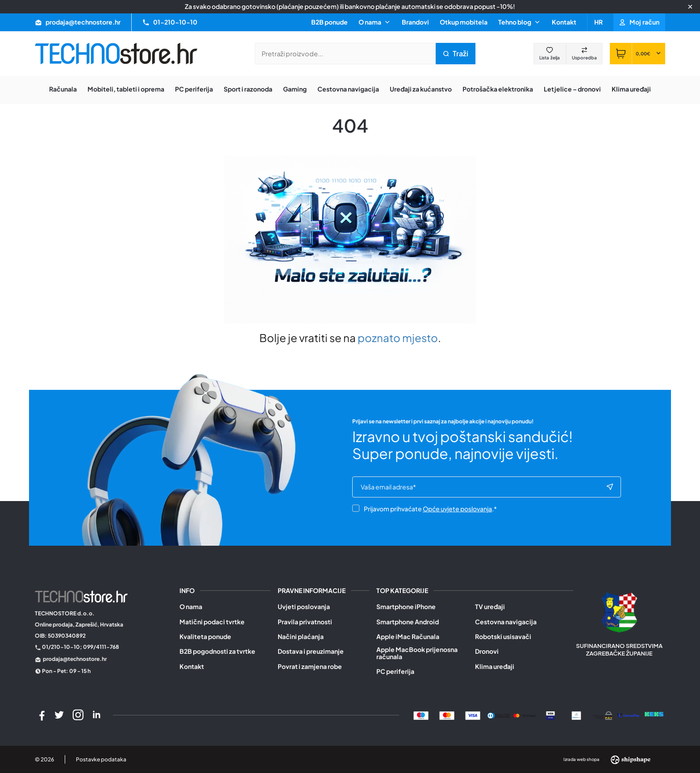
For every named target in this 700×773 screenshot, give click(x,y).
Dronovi (487, 651)
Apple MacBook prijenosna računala (417, 653)
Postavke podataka (101, 759)
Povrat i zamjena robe (310, 666)
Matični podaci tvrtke (212, 622)
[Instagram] (78, 715)
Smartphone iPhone (406, 607)
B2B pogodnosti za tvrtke (217, 651)
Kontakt (564, 22)
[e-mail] (483, 487)
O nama (191, 607)
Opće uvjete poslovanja (457, 509)
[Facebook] (41, 715)
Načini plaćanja (301, 637)
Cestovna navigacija (506, 622)
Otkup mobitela (464, 22)
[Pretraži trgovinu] (345, 54)
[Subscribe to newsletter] (610, 487)
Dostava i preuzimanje (311, 651)
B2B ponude (329, 22)
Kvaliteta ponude (205, 637)
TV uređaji (490, 607)
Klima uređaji (495, 666)
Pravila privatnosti (305, 622)
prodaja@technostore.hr (75, 659)
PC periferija (395, 671)
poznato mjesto (398, 338)
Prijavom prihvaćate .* (425, 509)
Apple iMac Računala (408, 637)
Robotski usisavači (503, 637)
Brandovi (415, 22)
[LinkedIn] (96, 715)
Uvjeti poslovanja (304, 607)
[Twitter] (59, 715)
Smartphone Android (408, 622)
